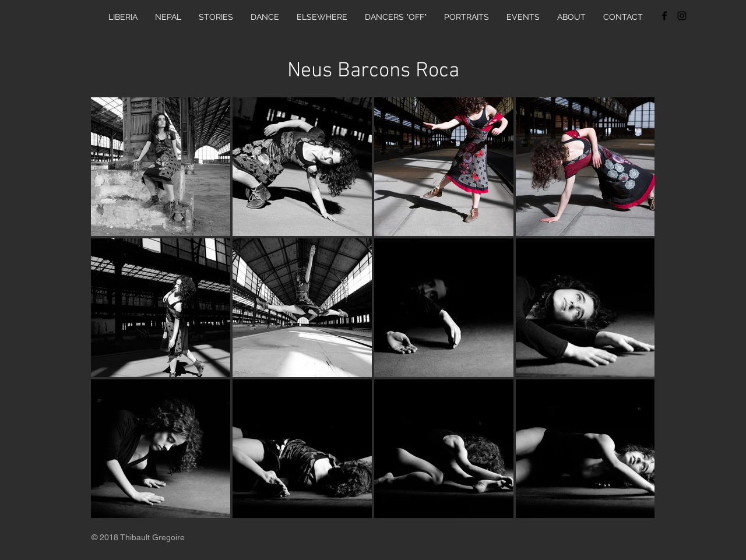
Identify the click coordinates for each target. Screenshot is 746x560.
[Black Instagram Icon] (682, 16)
